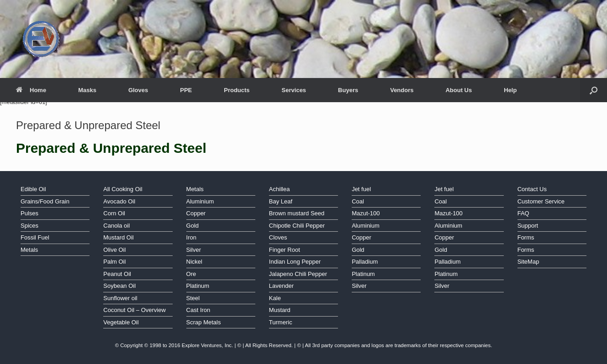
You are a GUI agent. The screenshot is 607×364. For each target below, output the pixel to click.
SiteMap (528, 262)
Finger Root (285, 250)
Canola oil (116, 226)
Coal (358, 201)
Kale (275, 298)
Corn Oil (114, 213)
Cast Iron (198, 310)
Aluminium (200, 201)
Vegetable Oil (121, 322)
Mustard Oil (118, 237)
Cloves (278, 237)
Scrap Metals (204, 322)
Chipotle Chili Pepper (297, 226)
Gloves (138, 90)
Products (237, 90)
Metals (29, 250)
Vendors (402, 90)
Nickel (194, 262)
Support (528, 226)
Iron (191, 237)
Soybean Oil (119, 286)
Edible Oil (33, 189)
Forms (526, 237)
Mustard (280, 310)
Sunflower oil (120, 298)
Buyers (348, 90)
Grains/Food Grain (45, 201)
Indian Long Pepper (295, 262)
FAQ (523, 213)
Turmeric (281, 322)
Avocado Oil (119, 201)
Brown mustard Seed (297, 213)
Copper (196, 213)
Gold (193, 226)
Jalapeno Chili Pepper (298, 274)
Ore (191, 274)
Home (31, 90)
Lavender (281, 286)
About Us (459, 90)
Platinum (198, 286)
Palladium (365, 262)
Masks (87, 90)
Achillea (280, 189)
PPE (186, 90)
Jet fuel (361, 189)
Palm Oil (114, 262)
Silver (194, 250)
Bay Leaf (281, 201)
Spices (29, 226)
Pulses (29, 213)
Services (294, 90)
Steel (193, 298)
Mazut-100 (366, 213)
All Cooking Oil (123, 189)
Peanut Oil (117, 274)
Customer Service (541, 201)
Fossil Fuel (35, 237)
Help (510, 90)
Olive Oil (114, 250)
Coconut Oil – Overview (135, 310)
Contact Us (532, 189)
